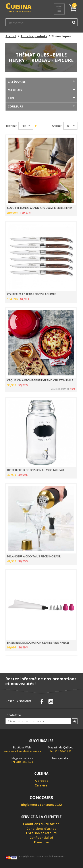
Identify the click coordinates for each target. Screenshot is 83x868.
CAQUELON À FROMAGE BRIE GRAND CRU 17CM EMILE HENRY (41, 380)
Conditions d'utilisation (41, 824)
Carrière (41, 785)
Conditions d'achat (41, 829)
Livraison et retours (41, 833)
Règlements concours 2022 (41, 805)
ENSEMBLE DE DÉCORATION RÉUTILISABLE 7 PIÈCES (38, 643)
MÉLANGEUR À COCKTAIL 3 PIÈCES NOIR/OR (34, 557)
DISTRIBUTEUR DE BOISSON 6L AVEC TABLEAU (35, 470)
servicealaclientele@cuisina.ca (22, 751)
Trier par (11, 126)
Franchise (41, 842)
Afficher (57, 126)
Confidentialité (41, 838)
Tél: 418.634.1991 (61, 749)
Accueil (11, 36)
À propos (41, 781)
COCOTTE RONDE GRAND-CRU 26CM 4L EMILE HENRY (40, 208)
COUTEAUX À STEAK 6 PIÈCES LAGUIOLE (31, 294)
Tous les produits (34, 36)
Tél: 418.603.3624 (22, 760)
